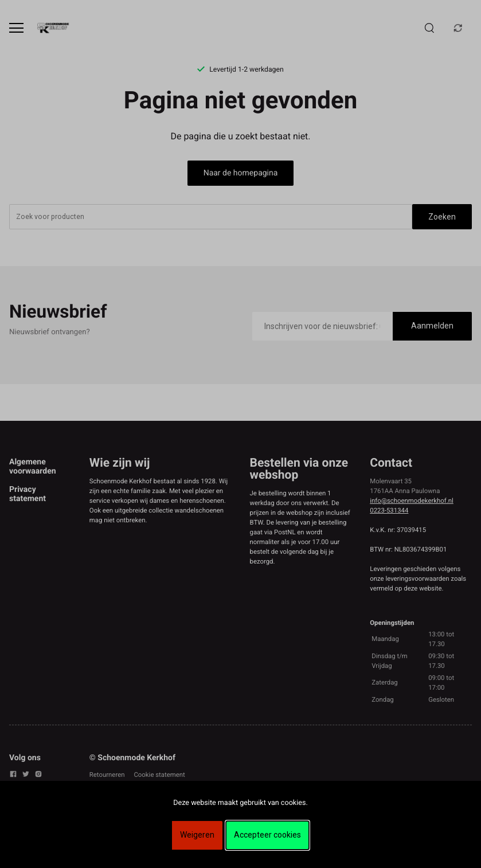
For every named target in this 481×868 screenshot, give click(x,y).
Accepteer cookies (267, 835)
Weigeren (197, 835)
